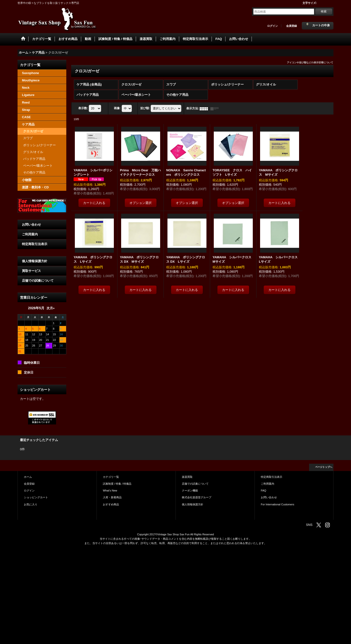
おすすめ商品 (111, 504)
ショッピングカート (36, 497)
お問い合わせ (31, 225)
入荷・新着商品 (112, 497)
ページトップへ (324, 467)
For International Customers (278, 504)
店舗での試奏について (38, 281)
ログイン (273, 26)
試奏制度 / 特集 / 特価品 (117, 484)
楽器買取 (187, 477)
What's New (110, 490)
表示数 (83, 108)
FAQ (263, 490)
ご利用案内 (30, 234)
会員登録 (292, 26)
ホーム (28, 477)
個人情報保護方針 (35, 261)
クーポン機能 (190, 490)
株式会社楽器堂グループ (197, 497)
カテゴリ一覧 (111, 477)
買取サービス (31, 271)
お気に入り (31, 504)
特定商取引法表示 (35, 244)
